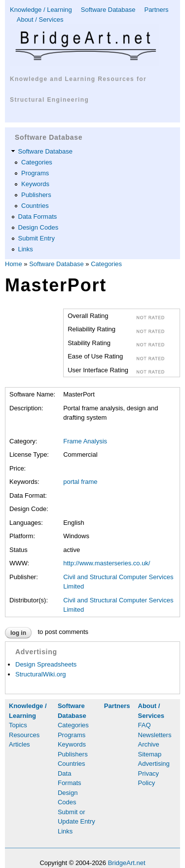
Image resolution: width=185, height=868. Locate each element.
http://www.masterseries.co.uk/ (107, 563)
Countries (35, 206)
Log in (18, 633)
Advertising (154, 764)
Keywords (35, 184)
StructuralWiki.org (41, 674)
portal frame (80, 482)
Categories (37, 162)
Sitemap (150, 754)
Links (26, 249)
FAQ (145, 725)
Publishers (36, 195)
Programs (35, 173)
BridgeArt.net (127, 863)
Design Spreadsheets (46, 664)
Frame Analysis (85, 441)
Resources (24, 735)
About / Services (40, 20)
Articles (19, 744)
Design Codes (38, 227)
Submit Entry (37, 238)
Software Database (108, 10)
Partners (156, 10)
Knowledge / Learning (41, 10)
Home (14, 264)
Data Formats (38, 217)
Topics (18, 725)
